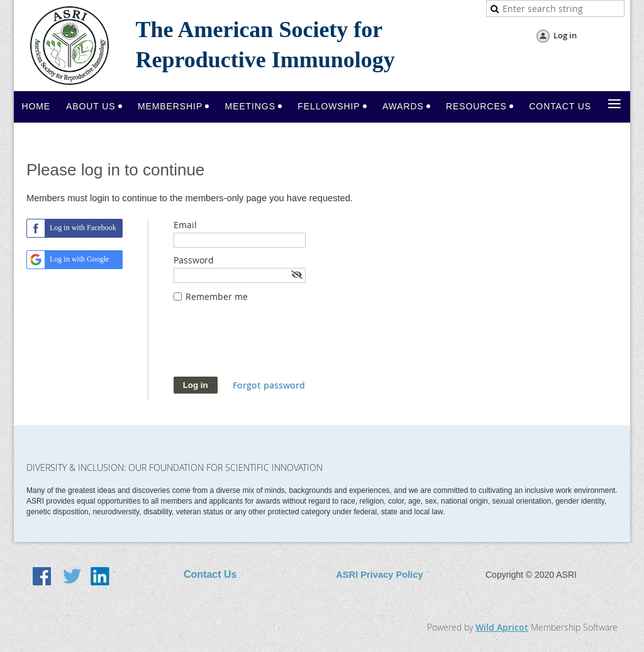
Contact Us (210, 574)
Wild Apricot (502, 627)
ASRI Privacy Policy (380, 575)
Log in (565, 35)
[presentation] (269, 346)
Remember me (217, 296)
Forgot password (269, 385)
